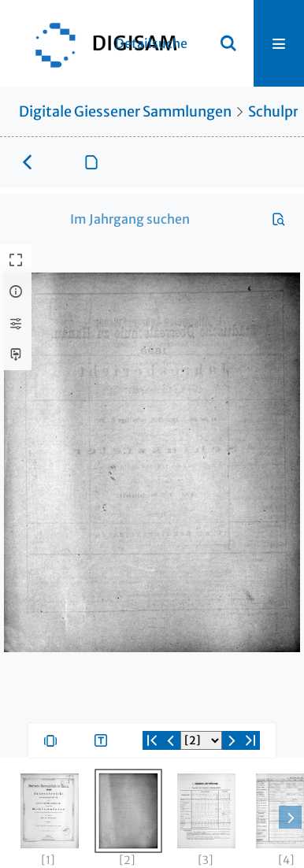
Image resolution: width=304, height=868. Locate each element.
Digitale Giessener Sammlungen (125, 111)
